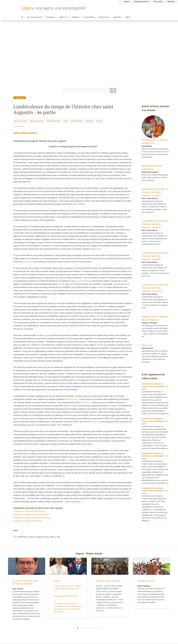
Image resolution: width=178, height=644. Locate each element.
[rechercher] (86, 31)
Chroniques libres (65, 626)
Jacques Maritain (83, 222)
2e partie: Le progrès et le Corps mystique (31, 455)
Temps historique (37, 62)
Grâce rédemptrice (53, 62)
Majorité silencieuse (146, 521)
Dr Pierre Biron (64, 606)
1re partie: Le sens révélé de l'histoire (30, 452)
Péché (66, 62)
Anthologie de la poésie (112, 625)
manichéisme (71, 340)
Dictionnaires (104, 17)
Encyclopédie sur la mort (112, 600)
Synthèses (75, 17)
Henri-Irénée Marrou (25, 74)
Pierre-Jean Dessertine (67, 618)
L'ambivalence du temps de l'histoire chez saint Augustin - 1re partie (155, 229)
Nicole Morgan (64, 622)
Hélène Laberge (64, 602)
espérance (95, 362)
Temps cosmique (21, 62)
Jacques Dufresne (65, 598)
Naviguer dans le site (141, 2)
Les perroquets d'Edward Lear (66, 537)
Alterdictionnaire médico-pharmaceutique (113, 615)
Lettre (127, 17)
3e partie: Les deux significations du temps (32, 458)
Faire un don (158, 2)
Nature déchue (77, 62)
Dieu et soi (147, 286)
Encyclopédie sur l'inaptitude (109, 610)
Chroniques (51, 17)
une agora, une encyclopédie (60, 8)
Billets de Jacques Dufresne (108, 521)
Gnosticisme (28, 202)
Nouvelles (117, 17)
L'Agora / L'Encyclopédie (112, 597)
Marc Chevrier (64, 614)
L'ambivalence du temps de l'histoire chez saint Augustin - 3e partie (155, 165)
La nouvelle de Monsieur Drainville (26, 523)
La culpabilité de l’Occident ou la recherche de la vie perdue (32, 600)
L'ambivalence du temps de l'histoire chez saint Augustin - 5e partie (155, 133)
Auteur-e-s (63, 17)
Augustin (20, 38)
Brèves (57, 521)
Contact (126, 2)
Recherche (171, 2)
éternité (99, 62)
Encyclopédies (89, 17)
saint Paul (85, 343)
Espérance (89, 62)
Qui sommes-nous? (35, 17)
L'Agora (28, 8)
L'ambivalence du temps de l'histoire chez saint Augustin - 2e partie (155, 197)
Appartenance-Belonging (113, 628)
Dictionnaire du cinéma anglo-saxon (112, 621)
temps (46, 276)
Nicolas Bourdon (65, 610)
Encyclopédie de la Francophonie (110, 604)
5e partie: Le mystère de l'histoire (28, 461)
